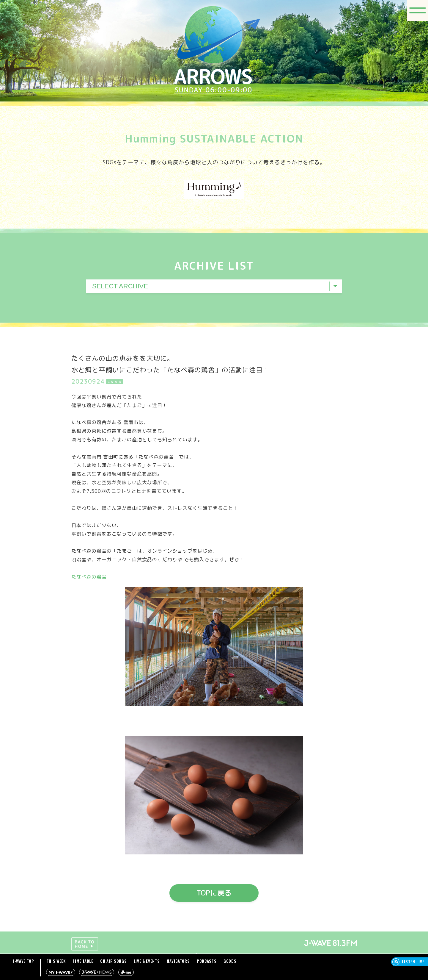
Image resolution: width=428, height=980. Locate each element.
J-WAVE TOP (23, 961)
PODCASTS (207, 961)
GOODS (230, 961)
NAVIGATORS (178, 961)
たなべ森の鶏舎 (89, 577)
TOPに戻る (214, 893)
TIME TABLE (83, 961)
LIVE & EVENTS (147, 961)
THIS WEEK (56, 961)
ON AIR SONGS (113, 961)
